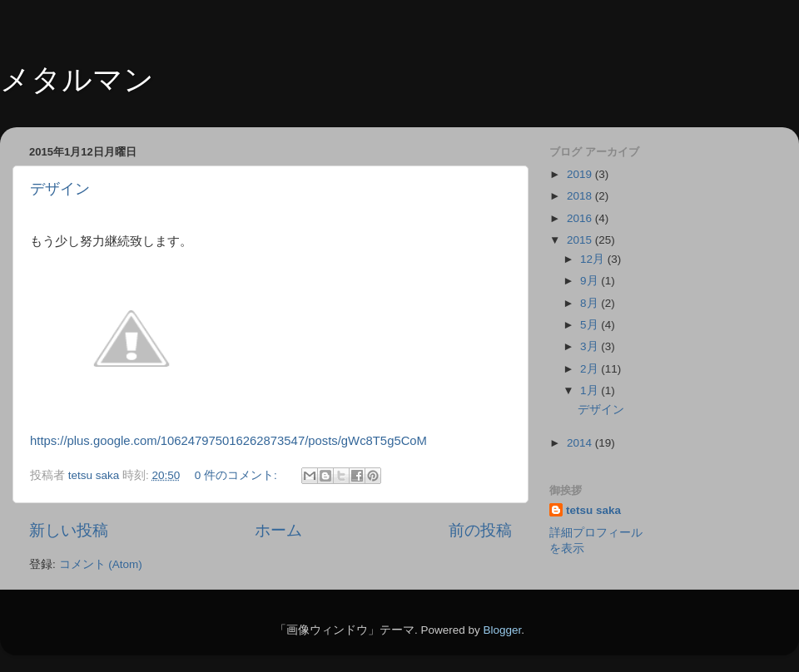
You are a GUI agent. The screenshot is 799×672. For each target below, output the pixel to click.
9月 (591, 281)
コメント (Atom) (101, 564)
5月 (591, 325)
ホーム (278, 530)
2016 (581, 218)
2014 (581, 443)
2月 (591, 369)
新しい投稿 (69, 530)
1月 (591, 390)
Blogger (502, 630)
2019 (581, 174)
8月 (591, 303)
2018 (581, 196)
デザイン (60, 189)
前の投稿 (480, 530)
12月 (594, 259)
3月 (591, 346)
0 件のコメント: (238, 475)
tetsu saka (593, 510)
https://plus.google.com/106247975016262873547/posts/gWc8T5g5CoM (228, 441)
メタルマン (77, 79)
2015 (581, 240)
